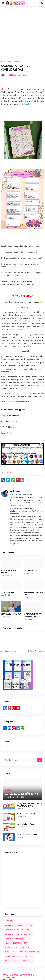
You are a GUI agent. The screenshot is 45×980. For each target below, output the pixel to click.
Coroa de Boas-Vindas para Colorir (33, 593)
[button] (3, 3)
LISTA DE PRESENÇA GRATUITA (9, 572)
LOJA (30, 956)
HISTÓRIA (10, 952)
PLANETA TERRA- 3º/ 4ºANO (27, 814)
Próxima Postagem (35, 651)
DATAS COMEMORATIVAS (16, 943)
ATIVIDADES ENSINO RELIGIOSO (18, 934)
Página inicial (6, 61)
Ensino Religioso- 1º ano (25, 824)
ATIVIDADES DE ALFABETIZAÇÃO (18, 925)
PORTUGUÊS (26, 961)
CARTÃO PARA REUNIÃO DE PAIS (22, 794)
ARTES (9, 921)
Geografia (26, 947)
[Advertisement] (22, 32)
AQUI (24, 410)
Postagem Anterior (9, 651)
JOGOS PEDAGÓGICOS (29, 952)
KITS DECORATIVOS (13, 956)
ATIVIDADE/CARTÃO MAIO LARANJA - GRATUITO (33, 615)
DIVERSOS (17, 61)
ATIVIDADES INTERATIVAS (16, 939)
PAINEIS (10, 961)
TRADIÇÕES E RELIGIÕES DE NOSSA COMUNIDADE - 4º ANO (29, 805)
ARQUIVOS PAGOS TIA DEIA (11, 614)
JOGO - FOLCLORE (8, 592)
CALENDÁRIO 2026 (31, 570)
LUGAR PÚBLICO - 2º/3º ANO (27, 834)
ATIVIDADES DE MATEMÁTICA (17, 930)
